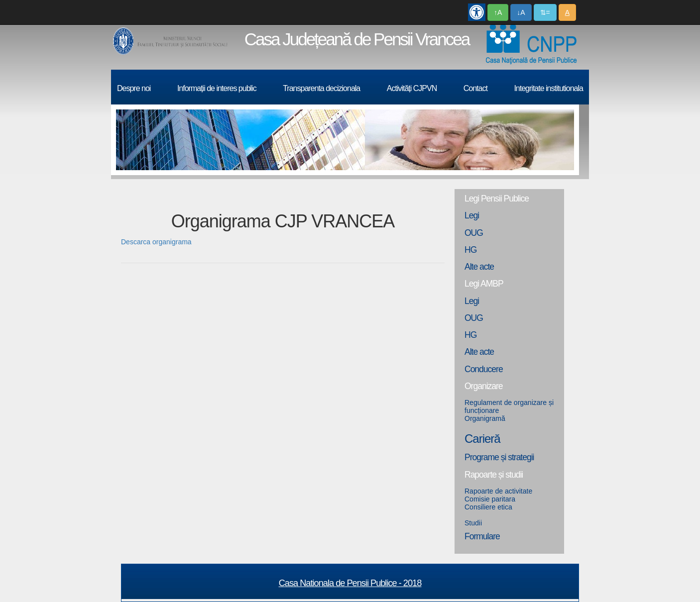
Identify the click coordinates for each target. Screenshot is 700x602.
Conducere (484, 369)
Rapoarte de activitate (498, 491)
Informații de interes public (217, 88)
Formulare (482, 536)
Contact (475, 88)
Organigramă (485, 418)
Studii (473, 523)
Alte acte (479, 267)
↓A (521, 12)
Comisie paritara (490, 499)
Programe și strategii (499, 457)
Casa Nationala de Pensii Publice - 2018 (350, 583)
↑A (498, 12)
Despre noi (134, 88)
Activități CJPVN (412, 88)
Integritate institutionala (548, 88)
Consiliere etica (488, 507)
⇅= (545, 12)
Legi (472, 215)
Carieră (482, 439)
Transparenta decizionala (321, 88)
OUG (474, 233)
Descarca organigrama (156, 242)
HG (470, 250)
